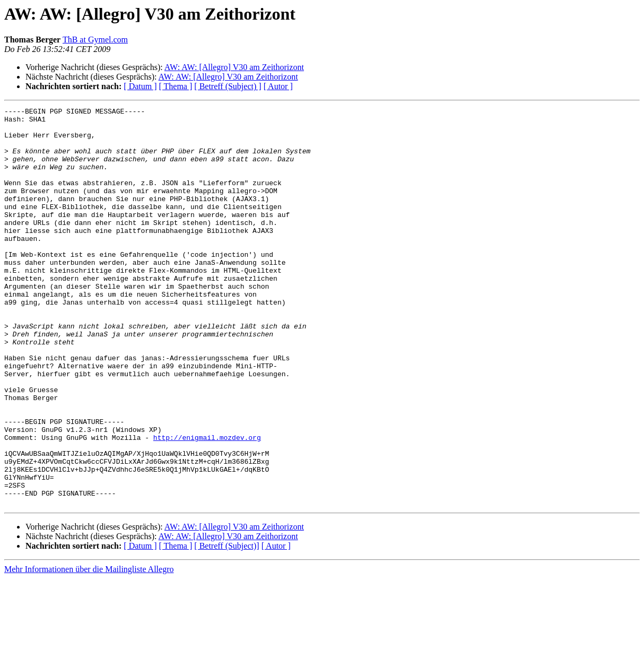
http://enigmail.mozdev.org (207, 504)
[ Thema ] (176, 86)
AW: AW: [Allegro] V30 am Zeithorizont (234, 67)
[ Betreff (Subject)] (227, 625)
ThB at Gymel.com (95, 40)
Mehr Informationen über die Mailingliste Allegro (89, 649)
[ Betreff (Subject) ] (228, 86)
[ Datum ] (140, 86)
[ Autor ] (278, 86)
